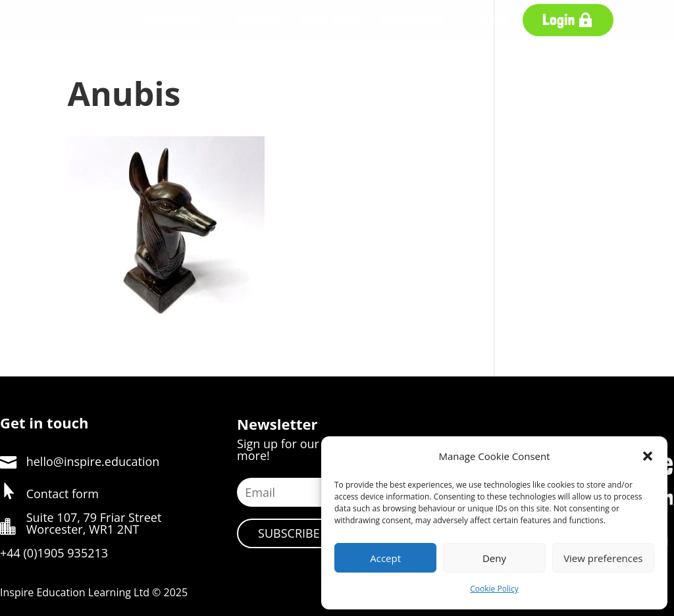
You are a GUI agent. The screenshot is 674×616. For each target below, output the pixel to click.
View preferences (603, 558)
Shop (495, 19)
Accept (385, 558)
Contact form (63, 494)
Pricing (258, 19)
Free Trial (330, 19)
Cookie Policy (494, 589)
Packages (172, 19)
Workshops (413, 19)
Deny (494, 558)
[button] (648, 456)
